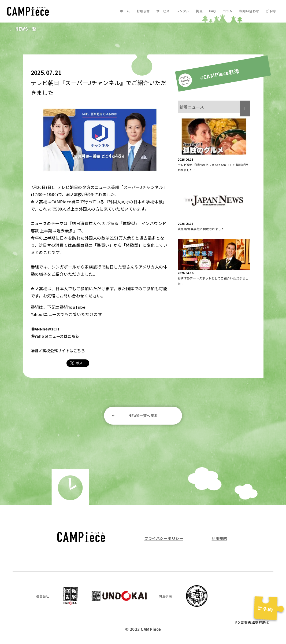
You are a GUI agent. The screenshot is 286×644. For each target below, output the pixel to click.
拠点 (197, 11)
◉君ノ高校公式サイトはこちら (60, 350)
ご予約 (270, 11)
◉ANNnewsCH (46, 329)
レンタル (180, 11)
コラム (226, 11)
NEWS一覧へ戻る (143, 416)
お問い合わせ (248, 11)
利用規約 (219, 539)
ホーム (121, 11)
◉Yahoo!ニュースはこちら (57, 336)
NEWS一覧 (26, 29)
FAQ (211, 11)
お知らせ (139, 11)
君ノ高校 (75, 194)
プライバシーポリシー (165, 539)
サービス (160, 11)
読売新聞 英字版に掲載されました (201, 229)
